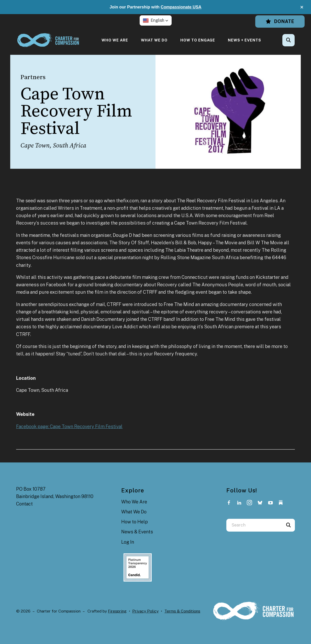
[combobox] (254, 525)
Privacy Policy (145, 611)
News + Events (245, 40)
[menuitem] (115, 40)
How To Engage (198, 40)
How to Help (135, 522)
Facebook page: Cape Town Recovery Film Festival (69, 426)
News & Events (137, 532)
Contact (24, 504)
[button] (302, 7)
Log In (128, 542)
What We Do (154, 40)
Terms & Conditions (182, 611)
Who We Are (115, 40)
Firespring (117, 611)
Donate (280, 21)
